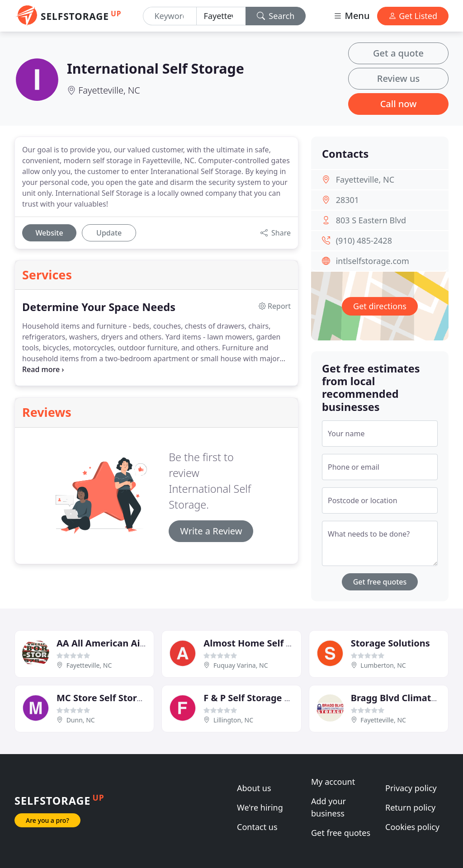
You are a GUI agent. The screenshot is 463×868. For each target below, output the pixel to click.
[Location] (221, 16)
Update (109, 233)
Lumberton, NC (383, 665)
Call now (399, 104)
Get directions (380, 306)
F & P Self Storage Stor (253, 698)
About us (254, 788)
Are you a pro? (47, 820)
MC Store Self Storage (105, 698)
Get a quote (398, 53)
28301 (347, 200)
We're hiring (260, 807)
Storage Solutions (390, 643)
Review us (398, 78)
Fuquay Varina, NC (241, 665)
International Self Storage (156, 68)
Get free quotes (380, 582)
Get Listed (413, 16)
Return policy (410, 807)
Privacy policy (411, 788)
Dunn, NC (81, 720)
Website (49, 233)
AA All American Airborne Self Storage (142, 643)
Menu (351, 16)
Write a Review (211, 531)
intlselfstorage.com (373, 261)
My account (333, 782)
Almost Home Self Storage (262, 643)
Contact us (257, 827)
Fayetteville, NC (109, 90)
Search (276, 16)
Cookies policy (412, 827)
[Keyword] (170, 16)
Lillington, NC (233, 720)
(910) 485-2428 (364, 241)
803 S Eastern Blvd (371, 220)
